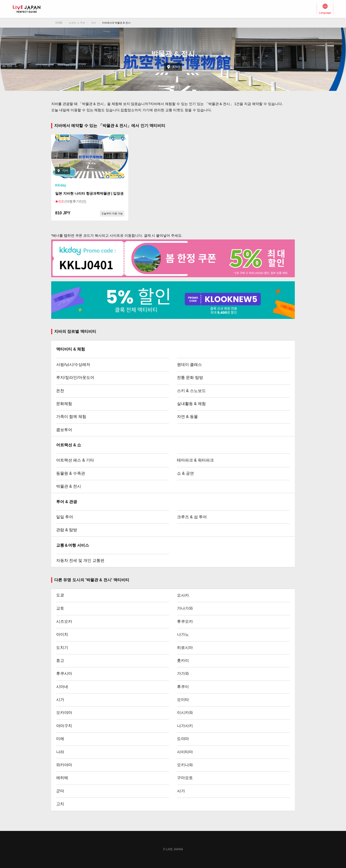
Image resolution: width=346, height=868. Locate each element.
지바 (93, 23)
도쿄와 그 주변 (77, 23)
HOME (59, 23)
